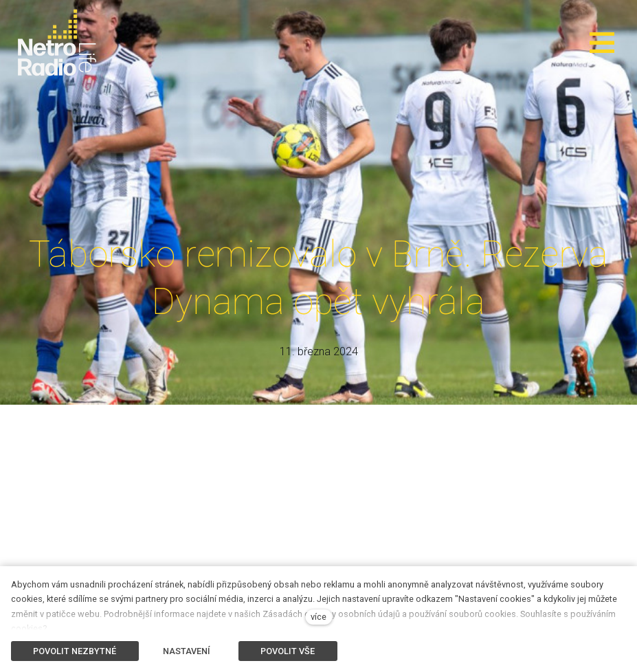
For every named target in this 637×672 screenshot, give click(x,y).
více (318, 617)
